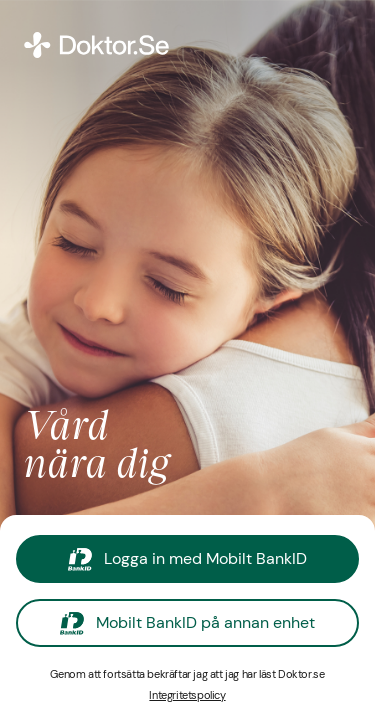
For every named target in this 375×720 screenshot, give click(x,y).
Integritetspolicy (187, 695)
